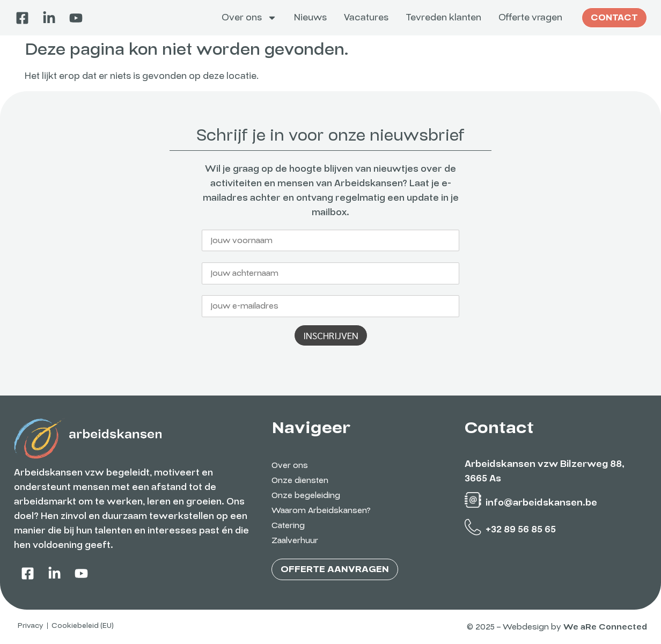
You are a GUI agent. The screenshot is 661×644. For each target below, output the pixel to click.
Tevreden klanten (443, 17)
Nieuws (310, 17)
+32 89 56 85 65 (521, 529)
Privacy (31, 626)
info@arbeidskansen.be (541, 503)
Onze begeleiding (306, 495)
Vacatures (366, 17)
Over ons (249, 18)
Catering (288, 525)
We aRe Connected (605, 627)
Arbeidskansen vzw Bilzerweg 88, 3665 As (545, 471)
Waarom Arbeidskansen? (321, 510)
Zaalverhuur (295, 540)
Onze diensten (300, 480)
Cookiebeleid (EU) (83, 626)
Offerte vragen (530, 17)
